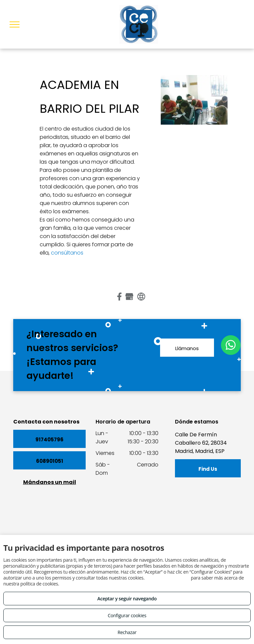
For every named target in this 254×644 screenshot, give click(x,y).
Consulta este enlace (168, 578)
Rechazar (127, 632)
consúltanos (67, 253)
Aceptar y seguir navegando (127, 599)
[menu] (15, 24)
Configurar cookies (127, 615)
